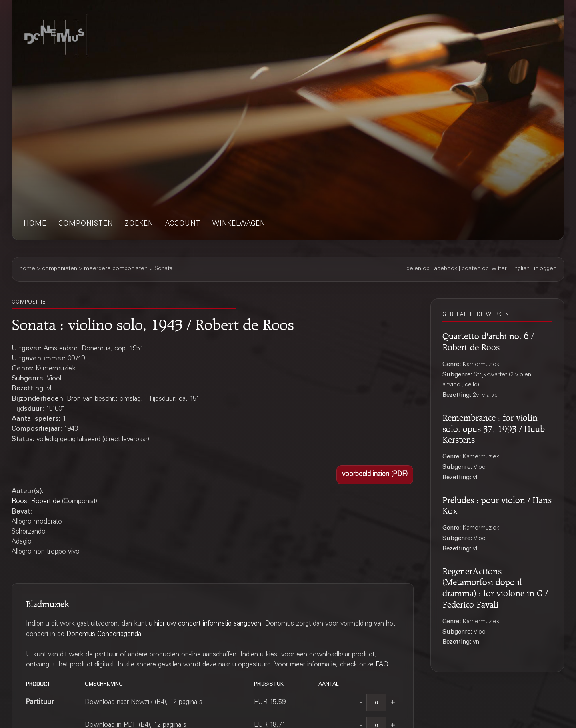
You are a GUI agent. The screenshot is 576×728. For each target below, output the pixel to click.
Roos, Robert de (36, 502)
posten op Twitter (484, 269)
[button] (375, 475)
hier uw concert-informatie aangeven (208, 624)
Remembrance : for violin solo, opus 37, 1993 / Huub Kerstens (494, 428)
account (183, 224)
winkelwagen (239, 224)
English (520, 269)
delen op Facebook (432, 269)
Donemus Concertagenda (104, 635)
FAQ (382, 665)
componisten (86, 224)
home (35, 224)
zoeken (139, 224)
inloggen (545, 269)
